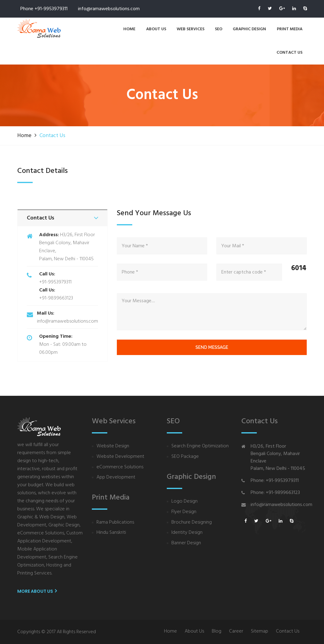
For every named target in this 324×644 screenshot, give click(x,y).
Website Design (113, 446)
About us (156, 29)
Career (236, 631)
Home (129, 29)
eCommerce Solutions (120, 467)
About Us (194, 631)
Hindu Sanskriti (111, 533)
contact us (289, 53)
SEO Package (185, 457)
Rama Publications (115, 523)
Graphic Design (249, 29)
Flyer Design (184, 512)
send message (212, 347)
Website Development (120, 457)
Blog (217, 631)
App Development (116, 477)
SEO (219, 29)
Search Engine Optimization (200, 446)
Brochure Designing (192, 523)
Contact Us (288, 631)
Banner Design (186, 543)
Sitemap (260, 631)
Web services (191, 29)
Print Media (290, 29)
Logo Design (185, 502)
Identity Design (187, 533)
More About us (37, 591)
